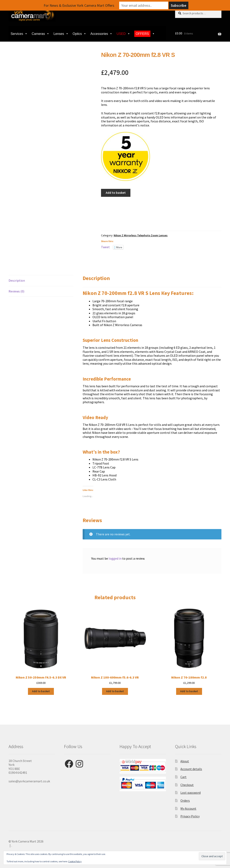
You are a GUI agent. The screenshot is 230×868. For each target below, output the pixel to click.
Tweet (105, 247)
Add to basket (116, 193)
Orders (185, 800)
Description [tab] (17, 280)
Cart (183, 777)
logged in (115, 558)
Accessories (101, 34)
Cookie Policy (75, 861)
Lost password (191, 793)
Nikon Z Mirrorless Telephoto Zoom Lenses (141, 235)
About (185, 761)
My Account (188, 808)
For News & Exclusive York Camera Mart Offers (79, 5)
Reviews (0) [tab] (16, 291)
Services (19, 34)
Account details (191, 769)
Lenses (61, 34)
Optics (79, 34)
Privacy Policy (190, 816)
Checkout (187, 785)
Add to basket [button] (41, 691)
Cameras (41, 34)
